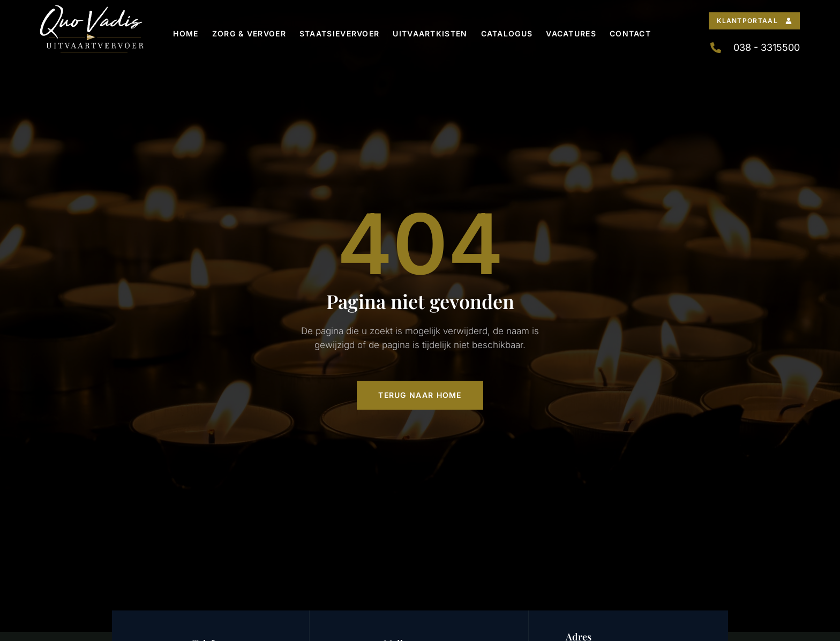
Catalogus (507, 33)
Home (186, 33)
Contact (630, 33)
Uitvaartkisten (430, 33)
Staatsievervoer (340, 33)
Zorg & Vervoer (249, 33)
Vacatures (571, 33)
